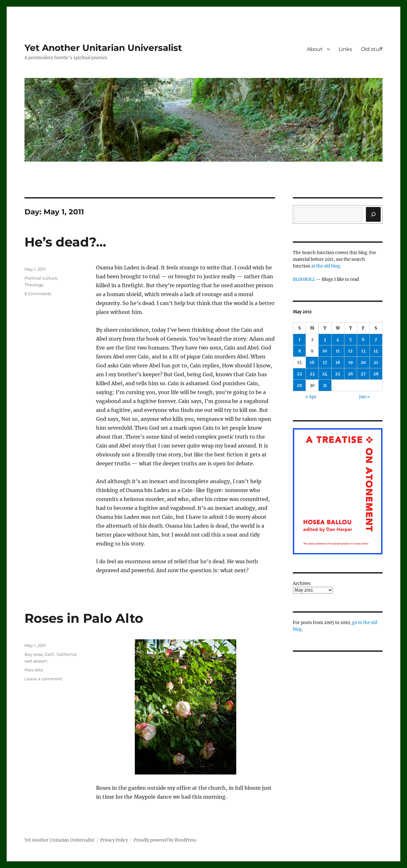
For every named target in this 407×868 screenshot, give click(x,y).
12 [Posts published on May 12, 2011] (350, 351)
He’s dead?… (65, 242)
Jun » (364, 397)
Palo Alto (34, 670)
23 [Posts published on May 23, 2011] (312, 374)
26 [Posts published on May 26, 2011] (351, 374)
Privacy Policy (114, 840)
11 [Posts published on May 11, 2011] (338, 351)
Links (345, 49)
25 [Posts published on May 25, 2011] (338, 374)
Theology (34, 285)
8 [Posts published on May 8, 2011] (300, 351)
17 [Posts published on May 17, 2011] (325, 362)
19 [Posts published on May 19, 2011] (351, 362)
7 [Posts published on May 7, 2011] (376, 340)
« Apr (311, 397)
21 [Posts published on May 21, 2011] (376, 362)
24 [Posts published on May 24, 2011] (325, 374)
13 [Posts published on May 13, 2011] (363, 351)
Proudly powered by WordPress (165, 840)
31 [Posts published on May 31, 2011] (325, 385)
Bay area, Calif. (40, 654)
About (315, 49)
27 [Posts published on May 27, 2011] (363, 374)
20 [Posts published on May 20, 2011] (363, 362)
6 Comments (38, 294)
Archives (302, 583)
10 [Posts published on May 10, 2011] (325, 351)
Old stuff (372, 49)
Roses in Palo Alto (84, 618)
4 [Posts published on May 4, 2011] (338, 340)
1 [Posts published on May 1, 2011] (300, 340)
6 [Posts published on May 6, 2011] (363, 340)
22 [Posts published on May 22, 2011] (300, 374)
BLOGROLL (304, 279)
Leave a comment (43, 679)
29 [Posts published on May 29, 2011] (299, 385)
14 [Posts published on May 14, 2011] (376, 351)
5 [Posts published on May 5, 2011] (350, 340)
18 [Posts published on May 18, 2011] (338, 362)
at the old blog (326, 266)
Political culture (41, 278)
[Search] (373, 214)
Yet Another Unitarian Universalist (103, 48)
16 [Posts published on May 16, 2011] (312, 362)
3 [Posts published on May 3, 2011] (325, 340)
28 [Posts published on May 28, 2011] (376, 374)
